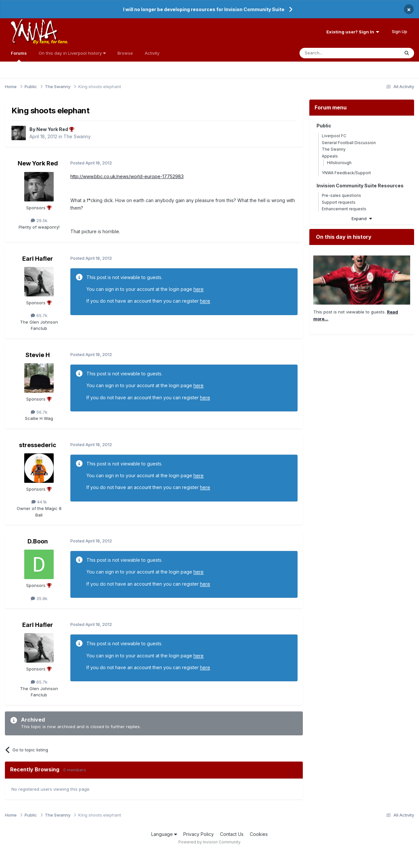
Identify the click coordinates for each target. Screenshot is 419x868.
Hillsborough (339, 163)
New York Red (38, 163)
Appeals (330, 156)
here (199, 289)
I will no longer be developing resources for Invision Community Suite (204, 9)
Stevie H (38, 355)
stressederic (38, 445)
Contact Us (232, 834)
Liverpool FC (334, 136)
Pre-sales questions (341, 195)
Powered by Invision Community (209, 842)
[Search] (333, 53)
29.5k (39, 220)
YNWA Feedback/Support (346, 173)
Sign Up (400, 31)
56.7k (39, 412)
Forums (19, 56)
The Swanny (77, 136)
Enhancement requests (344, 209)
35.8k (39, 598)
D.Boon (38, 541)
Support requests (339, 202)
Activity (152, 53)
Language (164, 834)
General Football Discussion (349, 143)
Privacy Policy (199, 834)
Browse (125, 53)
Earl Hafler (38, 259)
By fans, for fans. (50, 42)
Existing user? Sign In (353, 32)
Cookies (259, 834)
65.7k (39, 315)
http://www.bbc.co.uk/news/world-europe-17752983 (127, 176)
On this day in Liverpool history (72, 53)
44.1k (39, 502)
